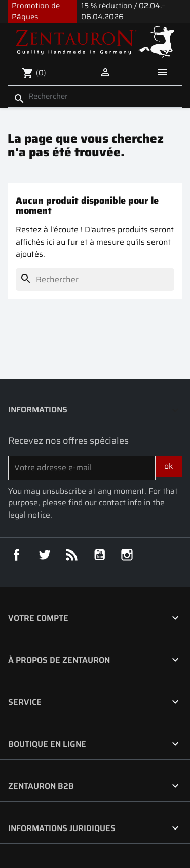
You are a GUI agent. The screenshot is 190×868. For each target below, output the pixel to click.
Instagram (127, 555)
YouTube (100, 555)
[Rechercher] (95, 96)
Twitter (45, 555)
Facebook (17, 555)
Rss (72, 555)
